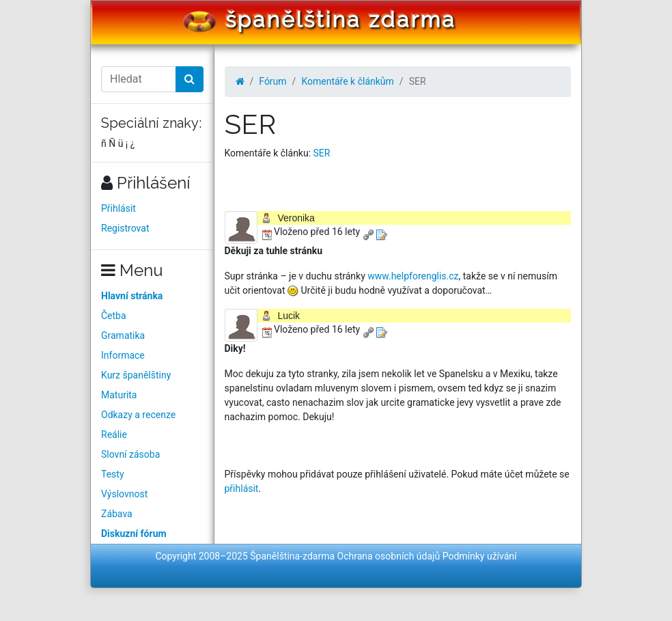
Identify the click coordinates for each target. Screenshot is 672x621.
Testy (113, 474)
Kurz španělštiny (136, 375)
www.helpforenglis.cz (413, 276)
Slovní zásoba (130, 454)
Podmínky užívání (480, 556)
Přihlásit (118, 208)
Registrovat (125, 228)
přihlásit (242, 488)
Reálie (114, 434)
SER (322, 153)
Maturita (119, 395)
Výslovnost (124, 494)
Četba (114, 316)
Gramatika (123, 335)
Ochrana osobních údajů (389, 556)
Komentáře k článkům (347, 81)
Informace (123, 355)
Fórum (272, 81)
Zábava (117, 514)
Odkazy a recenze (138, 415)
